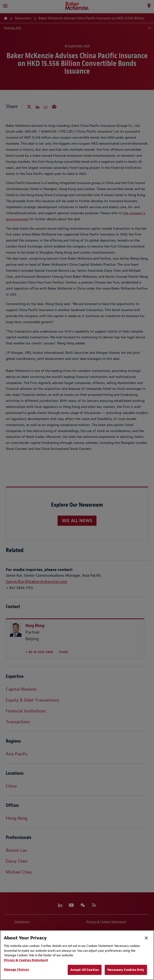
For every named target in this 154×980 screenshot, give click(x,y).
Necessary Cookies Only (126, 970)
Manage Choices (16, 969)
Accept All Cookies (85, 970)
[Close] (146, 938)
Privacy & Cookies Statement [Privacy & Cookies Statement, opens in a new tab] (26, 960)
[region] (77, 955)
